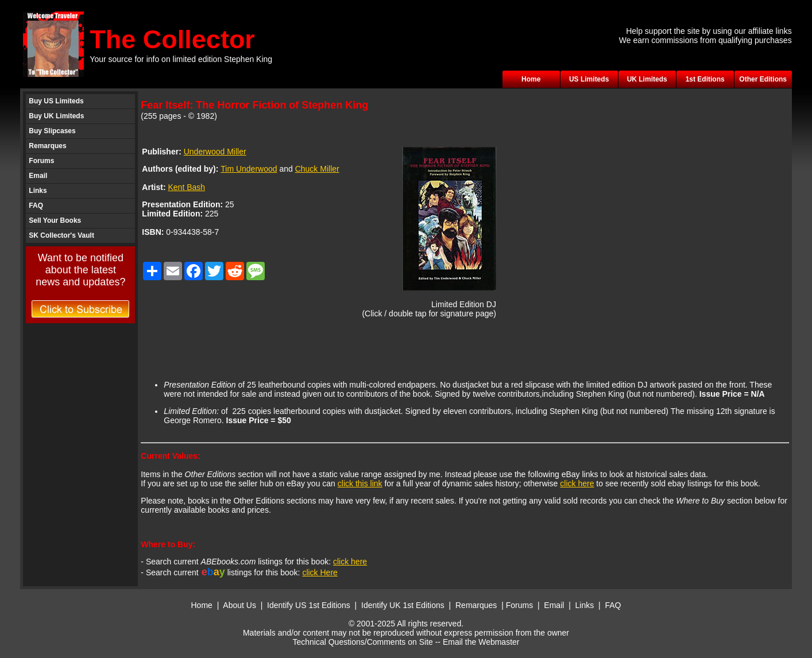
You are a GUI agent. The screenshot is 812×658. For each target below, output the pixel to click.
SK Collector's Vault (61, 235)
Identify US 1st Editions (309, 605)
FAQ (36, 206)
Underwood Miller (215, 152)
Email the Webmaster (481, 642)
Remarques (47, 146)
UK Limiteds (647, 79)
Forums (41, 161)
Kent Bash (186, 187)
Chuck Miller (317, 169)
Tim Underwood (249, 169)
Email (38, 176)
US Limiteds (589, 79)
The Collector (172, 39)
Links (38, 191)
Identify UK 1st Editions (404, 605)
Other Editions (763, 79)
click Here (320, 572)
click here (577, 483)
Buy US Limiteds (56, 101)
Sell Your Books (55, 220)
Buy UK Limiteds (56, 116)
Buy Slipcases (52, 131)
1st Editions (705, 79)
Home (531, 79)
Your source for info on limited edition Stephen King (181, 59)
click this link (360, 483)
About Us (239, 605)
